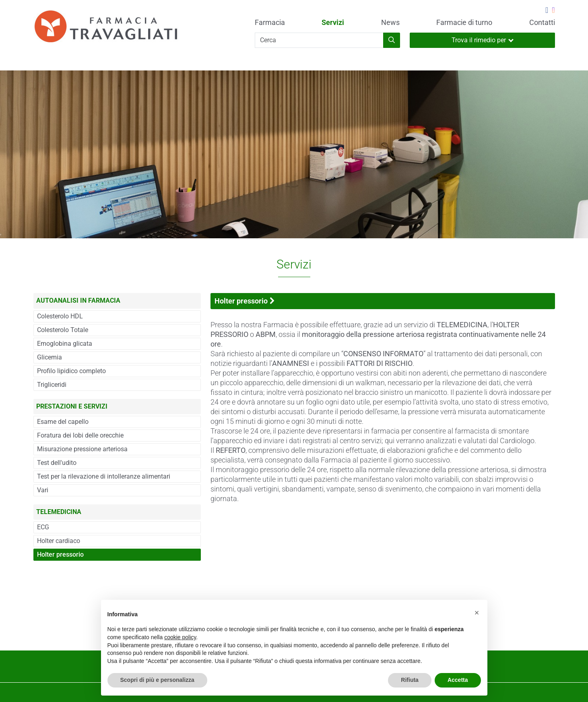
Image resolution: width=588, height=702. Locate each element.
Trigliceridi (52, 385)
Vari (43, 490)
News (390, 23)
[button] (477, 613)
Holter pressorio (60, 554)
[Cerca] (319, 40)
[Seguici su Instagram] (553, 11)
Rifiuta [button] (410, 680)
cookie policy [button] (180, 637)
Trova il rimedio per (483, 40)
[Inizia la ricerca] (392, 40)
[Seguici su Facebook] (547, 11)
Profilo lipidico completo (71, 371)
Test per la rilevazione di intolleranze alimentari (104, 476)
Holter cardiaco (59, 541)
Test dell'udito (57, 463)
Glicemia (50, 357)
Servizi (333, 23)
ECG (43, 527)
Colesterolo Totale (63, 330)
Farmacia (270, 23)
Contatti (542, 23)
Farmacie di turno (464, 23)
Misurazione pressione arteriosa (82, 449)
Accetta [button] (458, 680)
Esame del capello (63, 422)
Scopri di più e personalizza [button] (157, 680)
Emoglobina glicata (65, 344)
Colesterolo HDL (60, 316)
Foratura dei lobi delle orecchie (80, 435)
